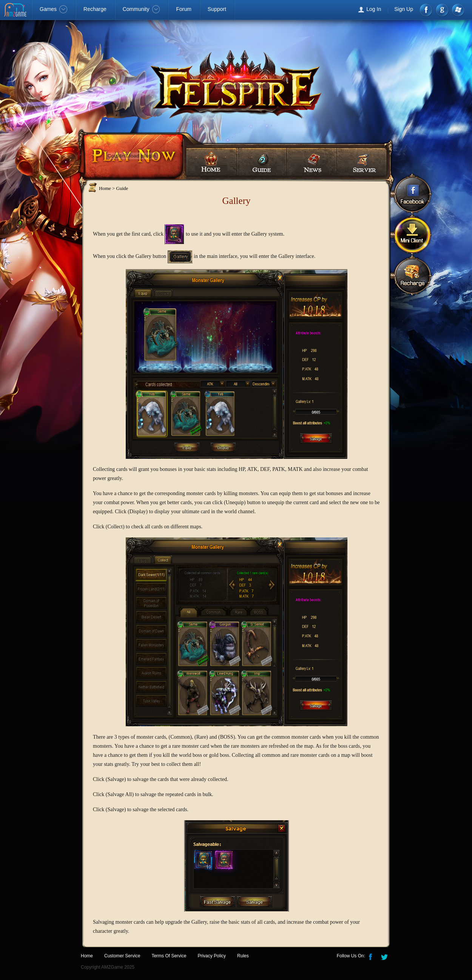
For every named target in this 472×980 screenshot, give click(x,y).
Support (217, 9)
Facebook (426, 10)
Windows (457, 10)
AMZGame (16, 11)
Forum (184, 9)
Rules (243, 956)
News (312, 162)
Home (211, 162)
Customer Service (122, 956)
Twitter (385, 956)
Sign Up (404, 9)
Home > (107, 188)
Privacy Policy (212, 956)
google (442, 10)
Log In (374, 9)
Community (141, 9)
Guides (261, 162)
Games (53, 9)
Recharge (95, 9)
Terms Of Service (169, 956)
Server (362, 162)
